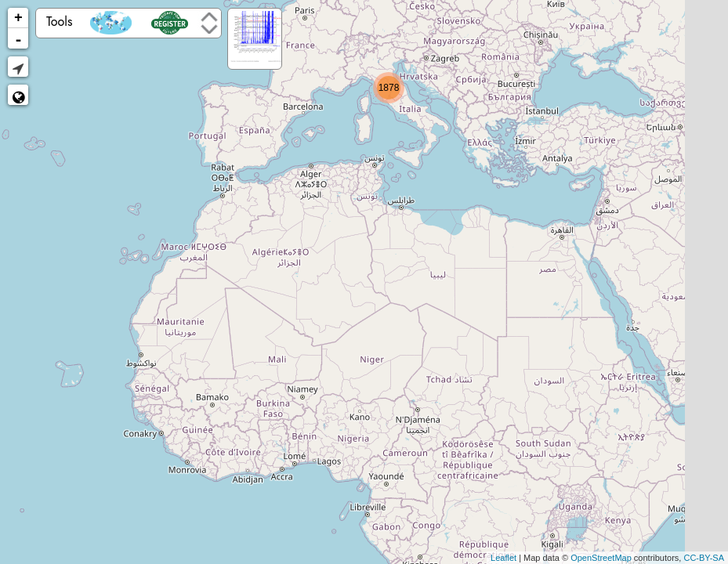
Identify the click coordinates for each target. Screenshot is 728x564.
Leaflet (503, 558)
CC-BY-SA (704, 558)
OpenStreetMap (601, 558)
